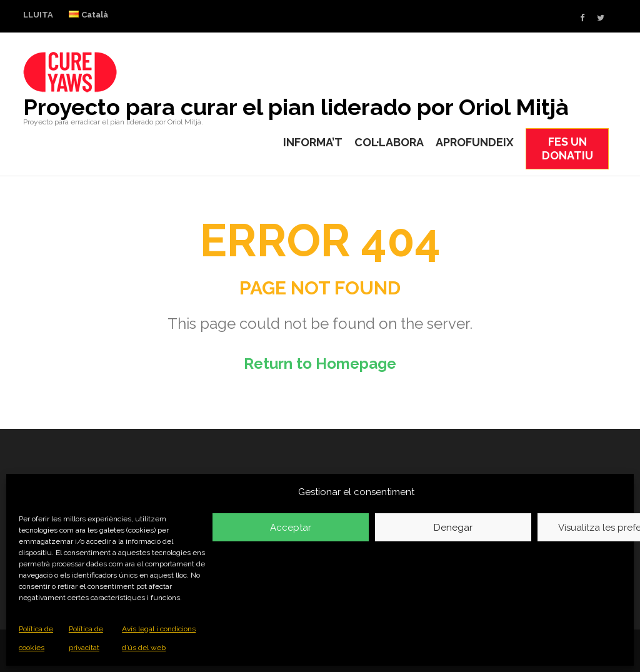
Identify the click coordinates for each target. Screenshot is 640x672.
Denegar (453, 528)
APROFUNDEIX (475, 142)
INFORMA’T (313, 142)
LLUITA (38, 15)
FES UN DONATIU (567, 148)
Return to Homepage (320, 364)
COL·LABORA (389, 142)
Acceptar (291, 528)
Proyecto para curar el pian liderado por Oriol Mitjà (296, 107)
